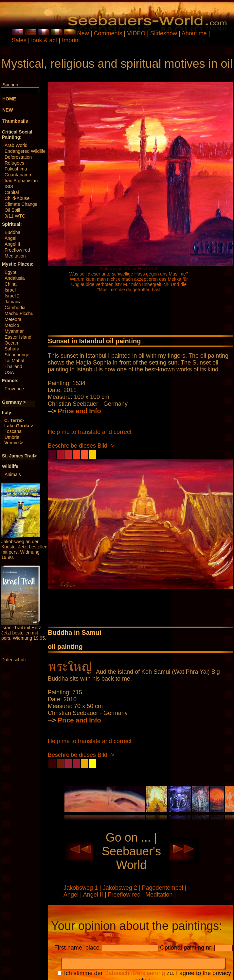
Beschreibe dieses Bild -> (81, 446)
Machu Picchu (19, 313)
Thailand (13, 366)
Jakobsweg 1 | (83, 888)
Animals (13, 474)
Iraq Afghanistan (21, 181)
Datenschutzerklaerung (135, 975)
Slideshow (164, 33)
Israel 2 (12, 296)
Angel (10, 238)
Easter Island (18, 337)
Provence (14, 389)
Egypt (10, 272)
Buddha (12, 232)
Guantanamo (18, 175)
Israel (10, 290)
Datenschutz (14, 660)
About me (194, 33)
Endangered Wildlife (25, 151)
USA (9, 372)
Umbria (12, 437)
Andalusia (15, 278)
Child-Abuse (17, 198)
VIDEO (136, 33)
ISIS (9, 187)
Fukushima (16, 169)
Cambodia (15, 308)
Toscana (13, 431)
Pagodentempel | (164, 888)
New (83, 33)
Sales (19, 40)
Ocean (11, 343)
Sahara (12, 349)
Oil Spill (12, 210)
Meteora (13, 319)
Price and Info (80, 411)
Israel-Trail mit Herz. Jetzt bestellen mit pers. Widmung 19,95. (24, 633)
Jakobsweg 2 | (122, 888)
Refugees (14, 163)
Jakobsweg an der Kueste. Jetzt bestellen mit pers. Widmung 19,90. (24, 549)
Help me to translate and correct (90, 432)
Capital (12, 192)
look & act (45, 40)
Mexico (12, 325)
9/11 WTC (15, 216)
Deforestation (18, 157)
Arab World (16, 145)
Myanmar (14, 331)
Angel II (12, 244)
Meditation (15, 256)
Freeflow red (17, 250)
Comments (108, 33)
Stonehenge (17, 355)
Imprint (71, 40)
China (11, 284)
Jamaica (13, 302)
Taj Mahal (14, 361)
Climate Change (21, 204)
